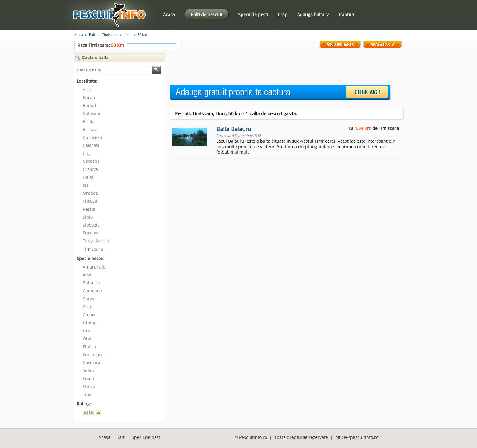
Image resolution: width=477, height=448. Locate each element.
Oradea (90, 193)
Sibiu (88, 217)
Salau (88, 370)
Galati (89, 177)
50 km (142, 35)
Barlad (89, 105)
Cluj (87, 153)
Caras (89, 299)
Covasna (91, 161)
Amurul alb (94, 267)
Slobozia (91, 225)
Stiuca (89, 386)
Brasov (90, 129)
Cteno (89, 315)
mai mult (240, 152)
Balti (93, 35)
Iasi (86, 185)
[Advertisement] (281, 67)
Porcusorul (94, 354)
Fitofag (90, 323)
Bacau (89, 97)
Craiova (90, 169)
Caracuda (92, 291)
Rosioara (92, 362)
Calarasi (91, 145)
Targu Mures (96, 241)
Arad (88, 90)
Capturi (347, 14)
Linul (127, 35)
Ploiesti (90, 201)
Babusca (91, 283)
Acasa (169, 14)
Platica (89, 347)
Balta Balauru (234, 129)
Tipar (88, 394)
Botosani (92, 113)
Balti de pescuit (207, 14)
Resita (89, 209)
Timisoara (110, 35)
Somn (89, 379)
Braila (89, 122)
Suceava (91, 233)
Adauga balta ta (313, 14)
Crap (283, 14)
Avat (87, 275)
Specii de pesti (253, 14)
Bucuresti (92, 137)
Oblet (88, 339)
